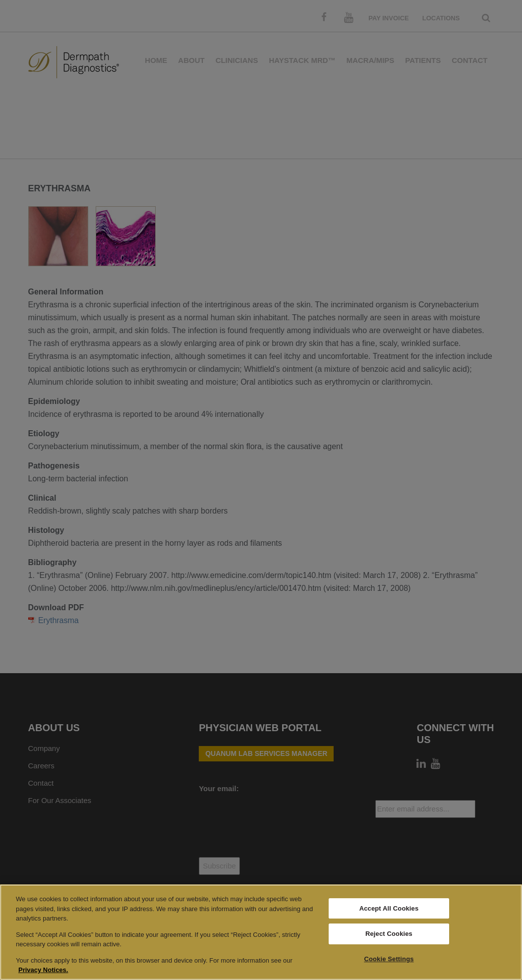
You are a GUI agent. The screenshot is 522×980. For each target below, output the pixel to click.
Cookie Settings (389, 959)
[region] (261, 932)
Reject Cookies (389, 934)
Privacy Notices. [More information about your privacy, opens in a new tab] (43, 970)
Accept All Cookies (389, 908)
